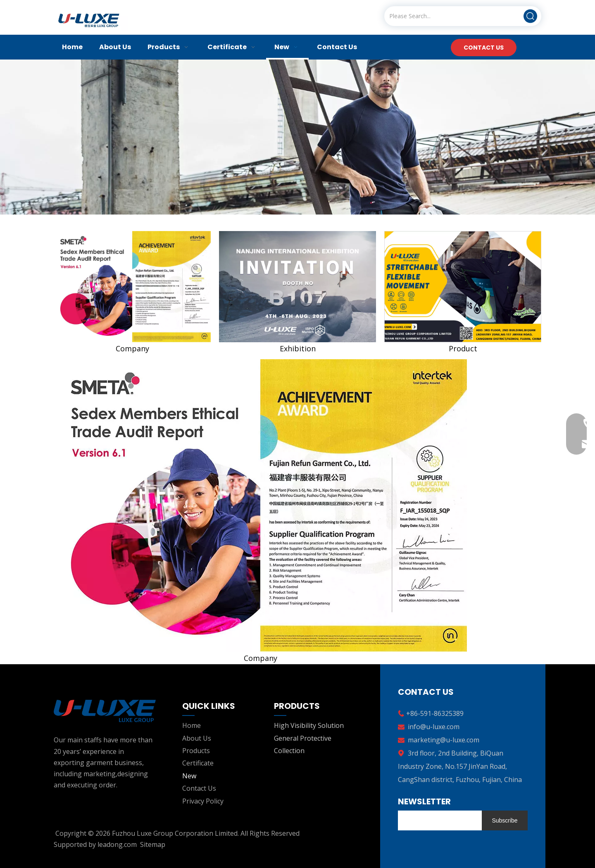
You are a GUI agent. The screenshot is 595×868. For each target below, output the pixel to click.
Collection (289, 751)
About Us (197, 738)
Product (463, 348)
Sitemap (153, 844)
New (189, 776)
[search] (438, 820)
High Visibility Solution (309, 725)
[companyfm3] (463, 287)
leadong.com (117, 844)
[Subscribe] (505, 820)
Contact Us (199, 788)
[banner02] (297, 137)
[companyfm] (132, 287)
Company (132, 348)
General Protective (303, 738)
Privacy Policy (203, 801)
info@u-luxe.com (434, 727)
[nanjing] (297, 287)
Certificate (198, 763)
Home (192, 725)
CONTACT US (484, 48)
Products (196, 751)
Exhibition (298, 348)
